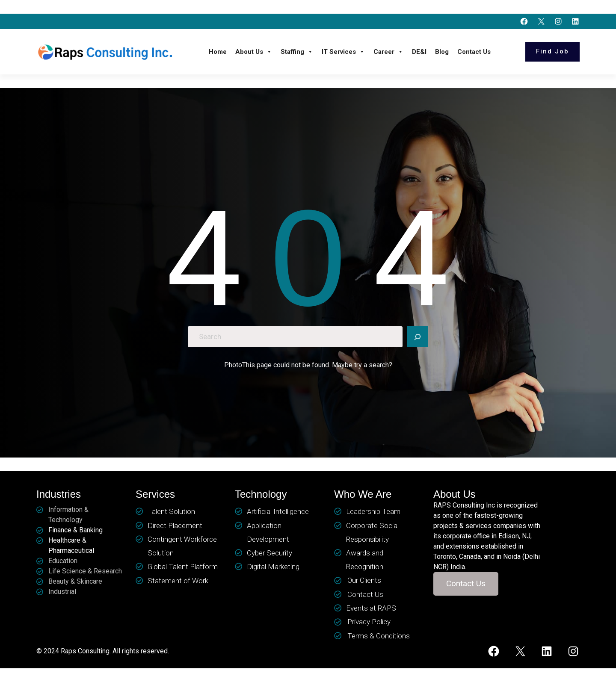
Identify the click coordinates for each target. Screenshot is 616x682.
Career (388, 52)
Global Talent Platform (183, 567)
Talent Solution (171, 511)
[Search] (418, 337)
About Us (254, 52)
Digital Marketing (273, 567)
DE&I (419, 52)
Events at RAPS (371, 608)
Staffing (297, 52)
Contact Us (474, 52)
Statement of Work (178, 581)
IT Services (343, 52)
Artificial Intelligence (278, 511)
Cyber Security (269, 553)
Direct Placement (175, 526)
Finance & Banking (76, 530)
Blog (442, 52)
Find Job (552, 51)
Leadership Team (373, 511)
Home (218, 52)
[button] (466, 584)
